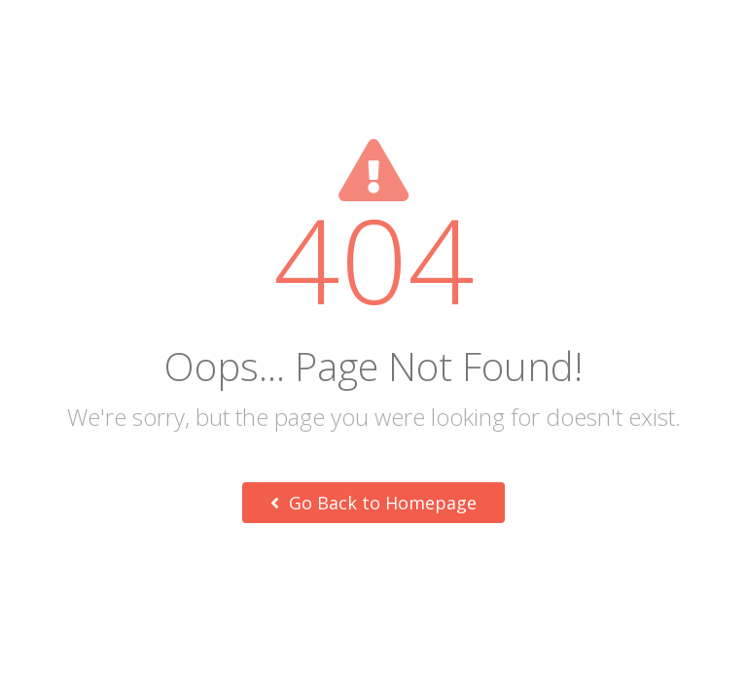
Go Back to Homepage (373, 503)
